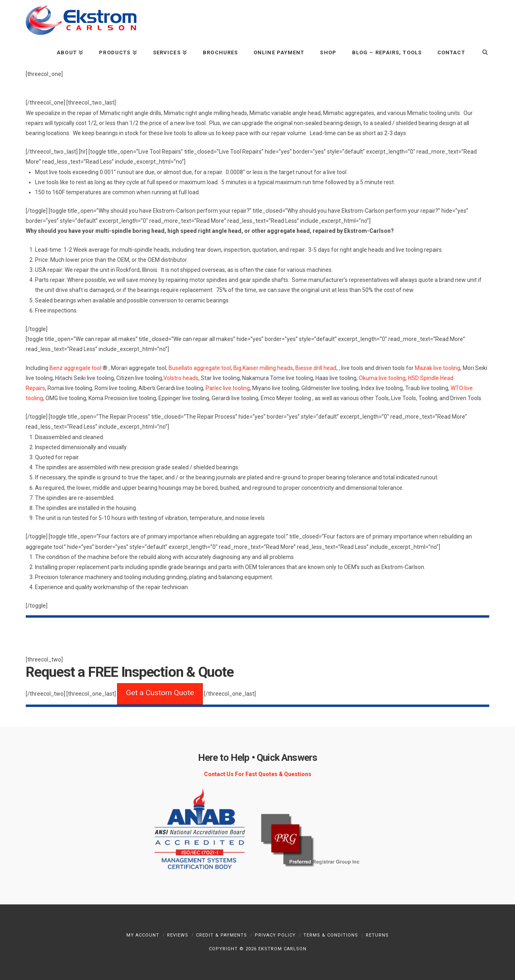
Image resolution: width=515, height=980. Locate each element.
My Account (143, 935)
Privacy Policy (275, 935)
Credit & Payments (221, 935)
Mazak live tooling (438, 368)
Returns (377, 935)
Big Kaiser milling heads (263, 368)
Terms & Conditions (331, 935)
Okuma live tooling (382, 378)
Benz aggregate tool (75, 368)
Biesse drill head (316, 368)
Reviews (178, 935)
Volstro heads (181, 378)
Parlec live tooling (228, 388)
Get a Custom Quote (160, 693)
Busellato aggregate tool (200, 368)
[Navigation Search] (481, 52)
